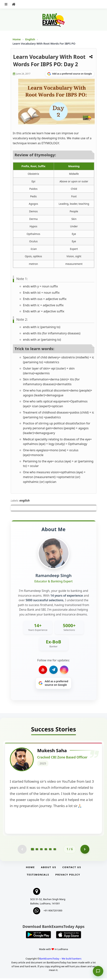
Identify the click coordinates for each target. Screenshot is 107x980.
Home (17, 39)
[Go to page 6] (55, 851)
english (24, 500)
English (30, 39)
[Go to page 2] (37, 851)
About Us (49, 869)
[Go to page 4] (46, 851)
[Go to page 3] (41, 851)
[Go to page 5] (50, 851)
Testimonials (38, 876)
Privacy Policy (68, 876)
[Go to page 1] (32, 851)
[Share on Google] (70, 74)
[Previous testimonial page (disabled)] (22, 851)
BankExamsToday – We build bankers (60, 960)
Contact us (72, 869)
